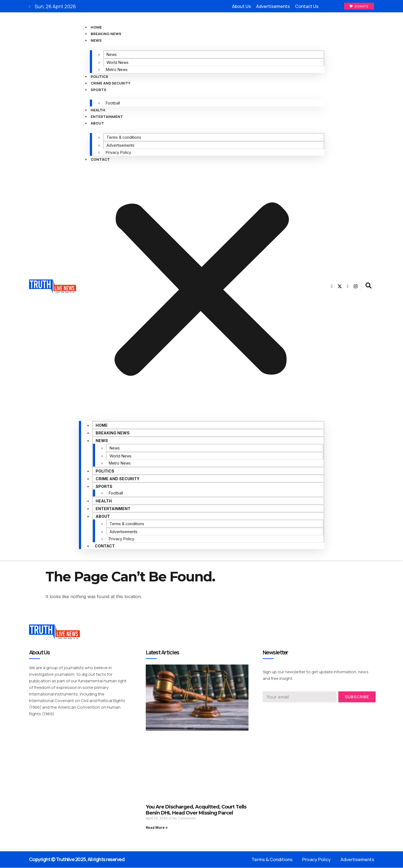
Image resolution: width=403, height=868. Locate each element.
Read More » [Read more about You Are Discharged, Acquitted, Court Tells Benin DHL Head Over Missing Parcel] (157, 828)
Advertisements (121, 145)
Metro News (117, 70)
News (96, 41)
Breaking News (106, 34)
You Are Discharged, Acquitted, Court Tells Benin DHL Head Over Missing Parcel (196, 810)
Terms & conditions (124, 138)
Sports (98, 90)
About (97, 123)
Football (113, 103)
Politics (99, 77)
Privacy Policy (118, 153)
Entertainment (107, 117)
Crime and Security (111, 83)
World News (118, 63)
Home (96, 27)
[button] (202, 291)
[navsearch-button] (368, 287)
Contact (100, 160)
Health (98, 110)
